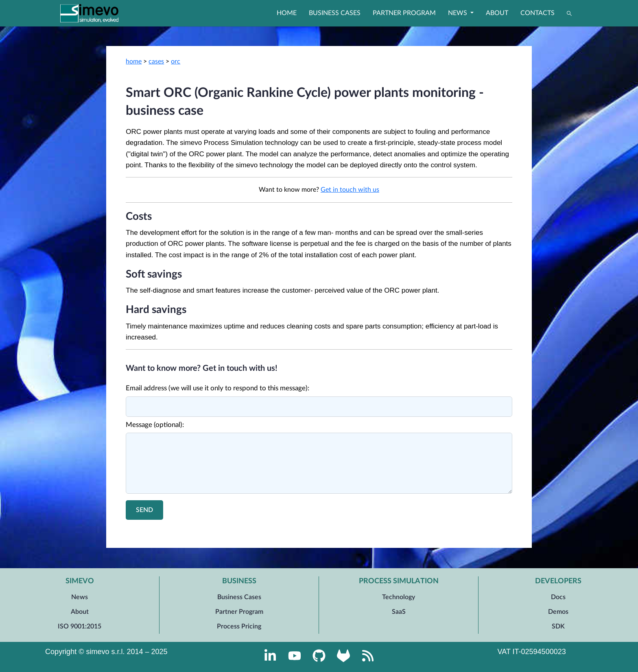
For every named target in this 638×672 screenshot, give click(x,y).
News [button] (458, 13)
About (497, 13)
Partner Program (404, 13)
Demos (558, 612)
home (134, 61)
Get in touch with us (350, 190)
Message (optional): (155, 425)
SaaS (399, 612)
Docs (558, 597)
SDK (558, 626)
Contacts (537, 13)
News (80, 597)
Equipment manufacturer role (312, 532)
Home (287, 13)
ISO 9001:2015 (80, 626)
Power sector (259, 532)
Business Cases (335, 13)
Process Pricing (239, 626)
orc (176, 61)
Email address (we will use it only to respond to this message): (217, 388)
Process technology (373, 532)
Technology (399, 597)
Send (144, 510)
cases (156, 61)
